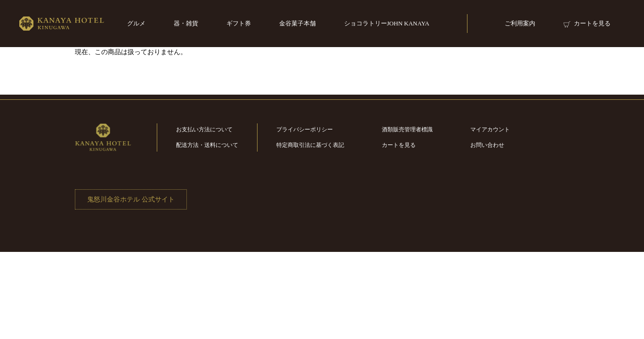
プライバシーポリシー (305, 129)
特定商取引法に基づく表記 (310, 145)
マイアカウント (490, 129)
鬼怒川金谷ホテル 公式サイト (131, 199)
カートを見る (399, 145)
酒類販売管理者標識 (407, 129)
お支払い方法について (204, 129)
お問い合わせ (487, 145)
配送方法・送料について (207, 145)
